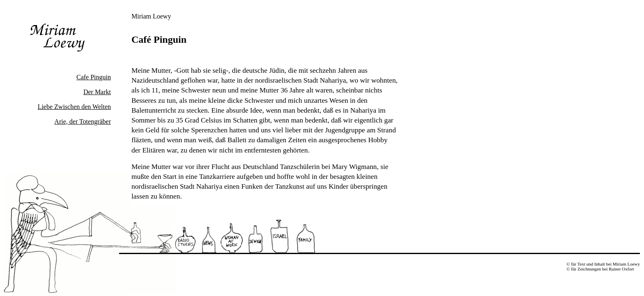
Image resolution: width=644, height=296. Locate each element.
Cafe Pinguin (94, 77)
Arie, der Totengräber (83, 121)
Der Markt (97, 92)
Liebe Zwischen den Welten (74, 107)
